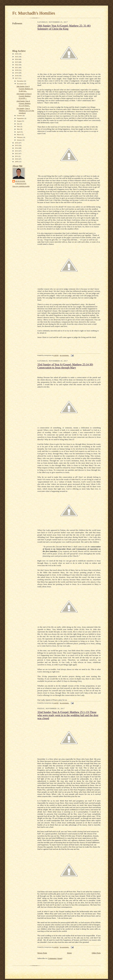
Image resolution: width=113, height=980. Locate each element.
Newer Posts (42, 953)
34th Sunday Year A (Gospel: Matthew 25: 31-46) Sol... (25, 89)
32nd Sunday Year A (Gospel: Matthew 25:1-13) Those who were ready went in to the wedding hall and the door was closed (68, 715)
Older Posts (96, 953)
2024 (17, 59)
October (20, 116)
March (19, 134)
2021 (17, 67)
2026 (17, 54)
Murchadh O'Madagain (21, 182)
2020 (17, 70)
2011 (17, 156)
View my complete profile (21, 186)
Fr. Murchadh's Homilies (34, 13)
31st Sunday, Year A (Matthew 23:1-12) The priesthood (25, 111)
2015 (17, 145)
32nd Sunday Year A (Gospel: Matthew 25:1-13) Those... (24, 103)
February (20, 137)
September (21, 118)
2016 (17, 143)
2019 (17, 73)
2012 (17, 153)
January (20, 140)
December (21, 81)
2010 (17, 159)
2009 (17, 162)
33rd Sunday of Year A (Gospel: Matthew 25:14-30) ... (24, 96)
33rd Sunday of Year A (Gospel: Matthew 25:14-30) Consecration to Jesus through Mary (65, 366)
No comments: (65, 355)
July (18, 124)
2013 (17, 151)
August (19, 121)
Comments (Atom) (55, 958)
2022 (17, 65)
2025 (17, 57)
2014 (17, 148)
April (19, 132)
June (19, 126)
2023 (17, 62)
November (21, 84)
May (19, 129)
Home (69, 953)
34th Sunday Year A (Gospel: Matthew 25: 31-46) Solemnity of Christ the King (64, 27)
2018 (17, 76)
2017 (17, 78)
